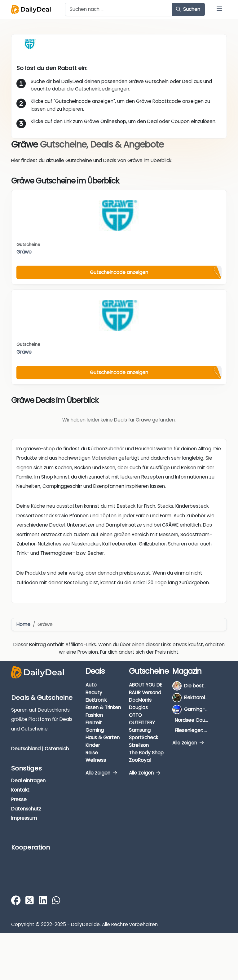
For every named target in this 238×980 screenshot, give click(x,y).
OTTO (135, 715)
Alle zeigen (101, 773)
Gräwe (24, 252)
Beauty (94, 693)
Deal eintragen (28, 781)
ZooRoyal (140, 760)
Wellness (96, 760)
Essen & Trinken (103, 707)
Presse (19, 799)
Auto (91, 685)
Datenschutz (26, 809)
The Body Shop (146, 753)
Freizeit (94, 723)
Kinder (93, 745)
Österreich (57, 749)
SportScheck (143, 737)
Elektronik (96, 700)
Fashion (94, 715)
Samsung (140, 730)
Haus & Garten (103, 737)
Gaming (95, 730)
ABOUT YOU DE (145, 685)
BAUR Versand (145, 693)
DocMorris (140, 700)
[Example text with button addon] (119, 10)
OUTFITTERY (142, 723)
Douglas (138, 707)
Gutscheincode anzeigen (119, 272)
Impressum (24, 818)
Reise (92, 753)
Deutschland (26, 749)
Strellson (139, 745)
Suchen (188, 9)
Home (23, 624)
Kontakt (20, 790)
